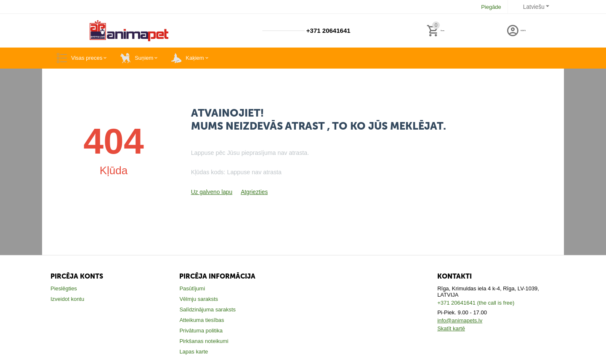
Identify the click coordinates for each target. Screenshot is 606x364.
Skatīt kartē (451, 328)
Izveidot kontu (67, 299)
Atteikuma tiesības (202, 320)
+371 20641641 (327, 31)
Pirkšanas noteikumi (204, 341)
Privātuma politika (201, 331)
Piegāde (492, 7)
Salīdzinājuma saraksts (207, 310)
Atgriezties (251, 192)
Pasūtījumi (192, 288)
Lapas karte (194, 352)
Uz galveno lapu (211, 192)
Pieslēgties (64, 288)
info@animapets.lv (460, 320)
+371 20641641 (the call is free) (476, 303)
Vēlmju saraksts (199, 299)
